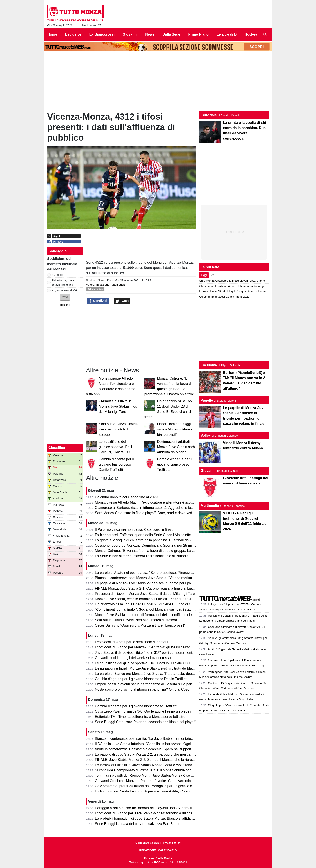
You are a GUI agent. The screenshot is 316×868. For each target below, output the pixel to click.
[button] (65, 297)
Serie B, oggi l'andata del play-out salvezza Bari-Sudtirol (139, 824)
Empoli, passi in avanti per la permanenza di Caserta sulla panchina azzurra (154, 684)
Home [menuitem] (52, 34)
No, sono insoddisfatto (66, 290)
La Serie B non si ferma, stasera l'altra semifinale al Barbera (142, 556)
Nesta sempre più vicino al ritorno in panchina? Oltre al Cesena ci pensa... (153, 689)
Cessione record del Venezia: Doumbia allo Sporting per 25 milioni (147, 545)
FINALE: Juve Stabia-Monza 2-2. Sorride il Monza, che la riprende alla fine (153, 760)
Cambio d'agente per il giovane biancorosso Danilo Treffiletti (116, 464)
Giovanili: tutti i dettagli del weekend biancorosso (133, 658)
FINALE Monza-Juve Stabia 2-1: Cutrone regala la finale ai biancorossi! (151, 588)
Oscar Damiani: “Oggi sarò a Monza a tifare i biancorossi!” (174, 429)
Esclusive (209, 365)
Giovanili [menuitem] (130, 34)
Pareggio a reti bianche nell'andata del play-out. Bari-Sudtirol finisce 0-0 (151, 808)
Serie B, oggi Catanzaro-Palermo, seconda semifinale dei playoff (145, 722)
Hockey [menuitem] (251, 34)
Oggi (204, 275)
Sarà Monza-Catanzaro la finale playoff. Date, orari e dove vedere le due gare (155, 513)
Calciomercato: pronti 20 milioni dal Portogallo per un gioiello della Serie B (153, 786)
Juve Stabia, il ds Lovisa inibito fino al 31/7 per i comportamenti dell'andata (153, 653)
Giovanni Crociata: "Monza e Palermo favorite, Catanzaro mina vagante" (151, 781)
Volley (206, 435)
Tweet (122, 301)
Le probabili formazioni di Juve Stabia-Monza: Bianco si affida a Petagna (151, 818)
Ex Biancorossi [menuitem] (102, 34)
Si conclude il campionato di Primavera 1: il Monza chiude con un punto (151, 770)
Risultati (65, 305)
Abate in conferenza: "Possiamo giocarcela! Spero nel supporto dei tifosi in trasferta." (161, 749)
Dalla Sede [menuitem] (171, 34)
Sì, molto (57, 275)
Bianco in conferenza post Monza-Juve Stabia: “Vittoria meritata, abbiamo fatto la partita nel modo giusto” (177, 578)
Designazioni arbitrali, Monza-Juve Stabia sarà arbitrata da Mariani (176, 447)
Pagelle (207, 400)
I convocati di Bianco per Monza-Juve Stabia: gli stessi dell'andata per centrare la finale (163, 647)
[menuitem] (265, 34)
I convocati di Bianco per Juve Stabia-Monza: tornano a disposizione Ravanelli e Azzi (161, 813)
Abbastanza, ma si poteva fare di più (63, 282)
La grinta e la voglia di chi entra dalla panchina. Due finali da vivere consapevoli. (157, 540)
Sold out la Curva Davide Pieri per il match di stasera (118, 429)
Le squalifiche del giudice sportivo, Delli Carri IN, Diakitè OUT (115, 447)
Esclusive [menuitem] (73, 34)
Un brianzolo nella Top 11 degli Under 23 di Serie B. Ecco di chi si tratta (151, 604)
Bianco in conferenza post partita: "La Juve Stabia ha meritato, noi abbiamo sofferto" (161, 739)
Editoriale (209, 115)
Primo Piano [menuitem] (198, 34)
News (101, 280)
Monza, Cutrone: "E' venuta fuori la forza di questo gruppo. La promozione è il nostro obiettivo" (168, 551)
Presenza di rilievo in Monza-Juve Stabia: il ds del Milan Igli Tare (118, 406)
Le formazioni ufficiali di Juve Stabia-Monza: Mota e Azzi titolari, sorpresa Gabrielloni (161, 765)
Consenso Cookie (147, 843)
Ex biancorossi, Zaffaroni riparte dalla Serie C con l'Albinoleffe (143, 535)
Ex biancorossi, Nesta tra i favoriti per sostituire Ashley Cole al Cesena (150, 791)
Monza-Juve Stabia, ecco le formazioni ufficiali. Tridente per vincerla (148, 599)
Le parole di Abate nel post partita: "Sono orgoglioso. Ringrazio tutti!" (148, 573)
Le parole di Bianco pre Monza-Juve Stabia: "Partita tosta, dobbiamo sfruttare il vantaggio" (165, 674)
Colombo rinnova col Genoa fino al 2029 (126, 497)
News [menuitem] (150, 34)
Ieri (212, 275)
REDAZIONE (147, 850)
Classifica (57, 448)
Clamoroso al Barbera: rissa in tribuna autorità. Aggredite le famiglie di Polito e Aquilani (162, 508)
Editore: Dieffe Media (158, 858)
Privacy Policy (171, 843)
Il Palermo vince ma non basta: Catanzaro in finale (134, 530)
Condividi (98, 301)
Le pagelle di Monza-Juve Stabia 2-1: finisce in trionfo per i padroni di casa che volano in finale (169, 583)
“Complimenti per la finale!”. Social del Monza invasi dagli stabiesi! (146, 610)
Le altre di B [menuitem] (227, 34)
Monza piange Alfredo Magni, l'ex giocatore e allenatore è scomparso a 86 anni (156, 502)
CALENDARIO (167, 850)
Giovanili (208, 471)
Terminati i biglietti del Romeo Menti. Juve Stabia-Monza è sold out (147, 775)
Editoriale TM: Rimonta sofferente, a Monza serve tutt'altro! (141, 717)
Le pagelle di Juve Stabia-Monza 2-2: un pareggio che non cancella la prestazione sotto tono (167, 754)
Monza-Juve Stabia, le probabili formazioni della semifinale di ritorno (148, 615)
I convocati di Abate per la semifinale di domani (132, 642)
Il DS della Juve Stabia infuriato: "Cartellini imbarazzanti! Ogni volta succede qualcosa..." (164, 744)
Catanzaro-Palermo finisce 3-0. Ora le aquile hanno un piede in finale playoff (154, 711)
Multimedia (210, 506)
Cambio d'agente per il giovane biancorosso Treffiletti (175, 464)
